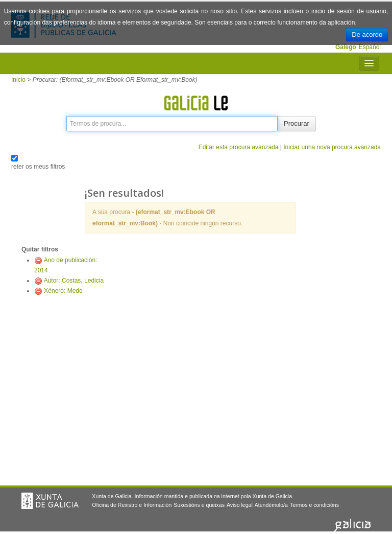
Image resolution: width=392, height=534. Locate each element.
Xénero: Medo (63, 291)
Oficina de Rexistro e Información (132, 505)
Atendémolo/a (271, 505)
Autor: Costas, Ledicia (74, 281)
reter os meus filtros (38, 167)
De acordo (367, 34)
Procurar (297, 123)
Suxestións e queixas (199, 505)
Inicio (18, 80)
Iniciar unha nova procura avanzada (332, 147)
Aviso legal (240, 505)
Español (370, 47)
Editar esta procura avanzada (239, 147)
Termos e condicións (314, 505)
